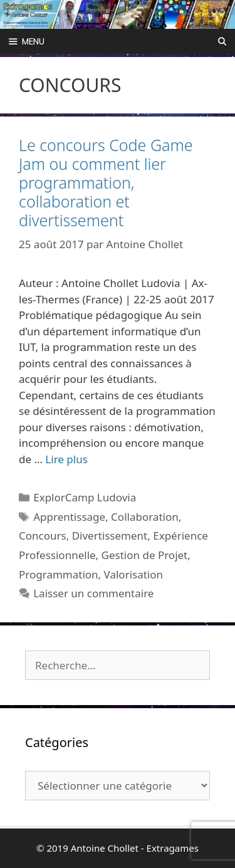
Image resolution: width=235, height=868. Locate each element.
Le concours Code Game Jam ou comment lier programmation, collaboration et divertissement (106, 182)
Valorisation (133, 574)
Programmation (59, 574)
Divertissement (110, 536)
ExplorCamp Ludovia (85, 497)
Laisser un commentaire (93, 593)
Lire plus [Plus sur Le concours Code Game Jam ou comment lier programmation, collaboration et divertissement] (66, 459)
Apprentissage (69, 517)
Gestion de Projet (145, 555)
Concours (43, 536)
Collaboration (145, 517)
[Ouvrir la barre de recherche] (222, 41)
